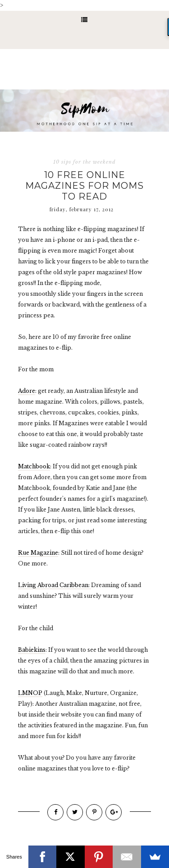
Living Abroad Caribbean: (55, 585)
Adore (27, 391)
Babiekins (32, 650)
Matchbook (34, 466)
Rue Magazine (38, 553)
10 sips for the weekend (84, 162)
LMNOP (30, 693)
